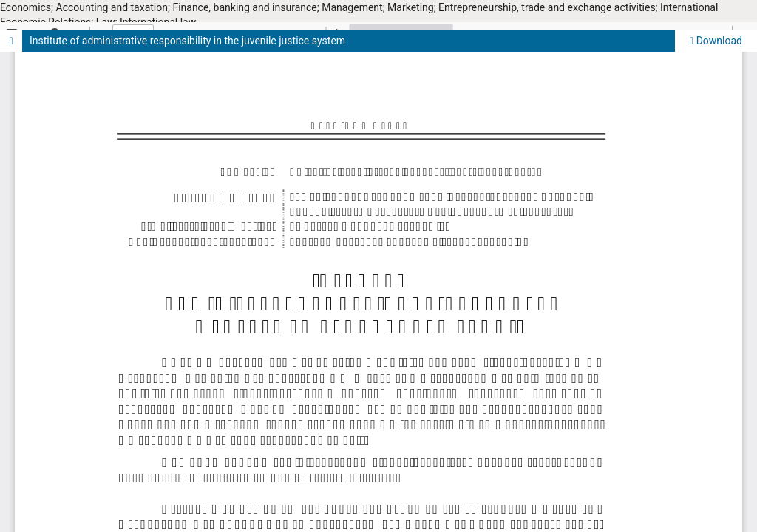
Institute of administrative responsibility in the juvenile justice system (187, 41)
